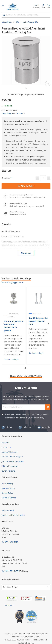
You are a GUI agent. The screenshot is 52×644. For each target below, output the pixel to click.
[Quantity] (43, 178)
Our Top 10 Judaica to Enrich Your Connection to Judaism (14, 326)
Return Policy (7, 493)
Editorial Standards (10, 466)
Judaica (36, 640)
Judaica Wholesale (10, 452)
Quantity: (6, 178)
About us (5, 443)
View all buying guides (13, 283)
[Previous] (4, 324)
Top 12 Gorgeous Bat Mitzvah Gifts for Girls (38, 321)
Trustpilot (9, 606)
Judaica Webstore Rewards (13, 515)
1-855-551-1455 (11, 571)
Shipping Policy (8, 488)
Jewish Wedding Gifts (30, 22)
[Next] (48, 324)
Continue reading (11, 359)
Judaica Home (7, 22)
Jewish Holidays (8, 471)
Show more (26, 253)
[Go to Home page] (13, 7)
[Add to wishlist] (48, 84)
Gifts (17, 22)
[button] (26, 60)
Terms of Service (9, 498)
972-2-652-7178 (11, 542)
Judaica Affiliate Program (12, 457)
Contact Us (6, 447)
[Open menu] (3, 7)
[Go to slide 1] (26, 88)
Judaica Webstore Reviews (13, 461)
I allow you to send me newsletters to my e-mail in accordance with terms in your (27, 416)
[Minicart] (48, 7)
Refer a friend (8, 510)
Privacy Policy (38, 418)
